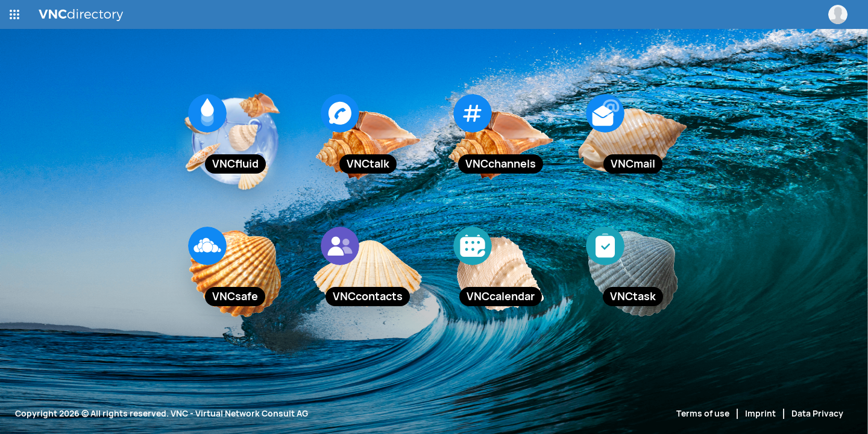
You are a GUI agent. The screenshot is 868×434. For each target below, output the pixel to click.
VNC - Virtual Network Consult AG (239, 414)
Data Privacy (817, 414)
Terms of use (703, 414)
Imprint (760, 414)
